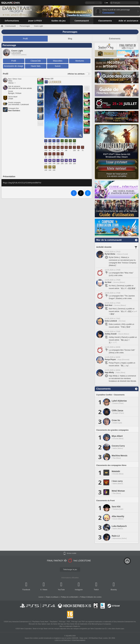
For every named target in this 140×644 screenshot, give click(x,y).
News (45, 590)
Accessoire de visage (14, 66)
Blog (70, 39)
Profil (25, 39)
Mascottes (58, 61)
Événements (115, 39)
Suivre (58, 66)
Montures (80, 61)
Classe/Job (36, 61)
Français (117, 3)
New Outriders (14, 111)
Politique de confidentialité (69, 597)
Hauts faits (36, 66)
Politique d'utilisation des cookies (91, 597)
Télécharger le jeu (70, 570)
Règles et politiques (52, 597)
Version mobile (71, 553)
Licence (41, 597)
